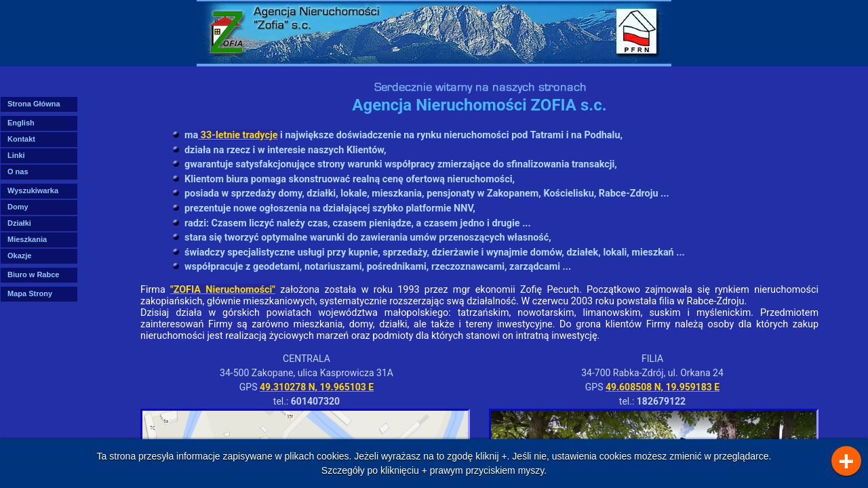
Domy (18, 207)
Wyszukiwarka (33, 190)
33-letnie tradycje (238, 135)
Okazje (19, 256)
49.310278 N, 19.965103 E (317, 387)
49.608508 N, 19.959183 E (663, 387)
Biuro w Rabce (33, 274)
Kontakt (21, 139)
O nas (18, 171)
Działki (19, 223)
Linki (16, 155)
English (21, 123)
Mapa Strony (30, 293)
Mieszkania (27, 239)
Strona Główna (34, 104)
